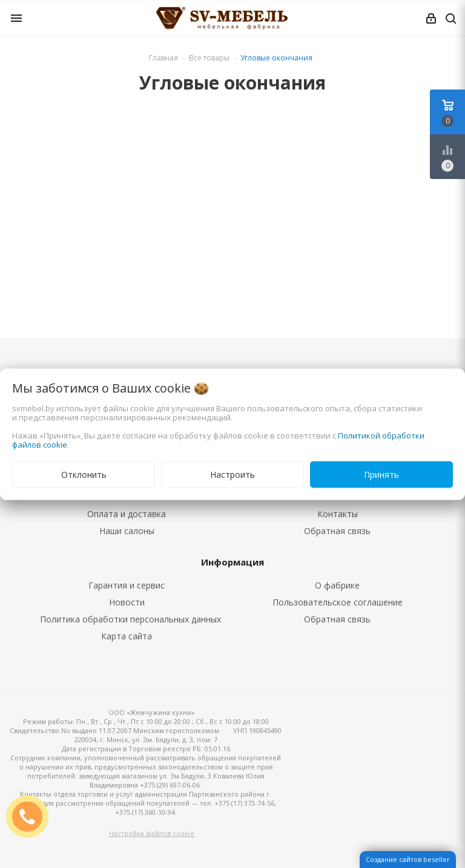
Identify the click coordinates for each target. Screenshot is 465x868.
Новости (127, 602)
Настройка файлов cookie (152, 833)
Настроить (232, 474)
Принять (381, 474)
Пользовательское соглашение (338, 602)
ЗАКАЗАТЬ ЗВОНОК (32, 816)
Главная (163, 58)
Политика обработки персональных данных (130, 619)
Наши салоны (127, 531)
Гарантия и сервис (127, 585)
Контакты (338, 514)
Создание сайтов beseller (408, 859)
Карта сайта (127, 636)
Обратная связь (337, 531)
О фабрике (337, 585)
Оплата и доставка (127, 514)
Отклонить (84, 474)
